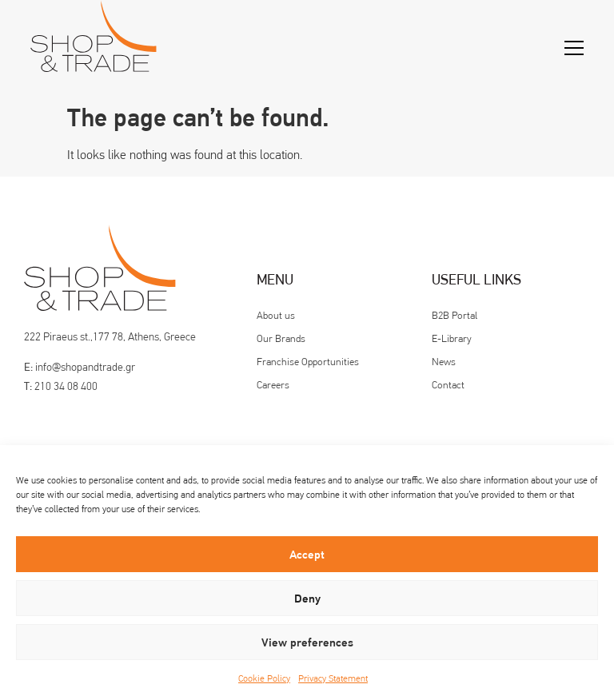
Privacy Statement (333, 678)
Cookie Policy (264, 678)
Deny (307, 599)
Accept (307, 555)
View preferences (307, 642)
